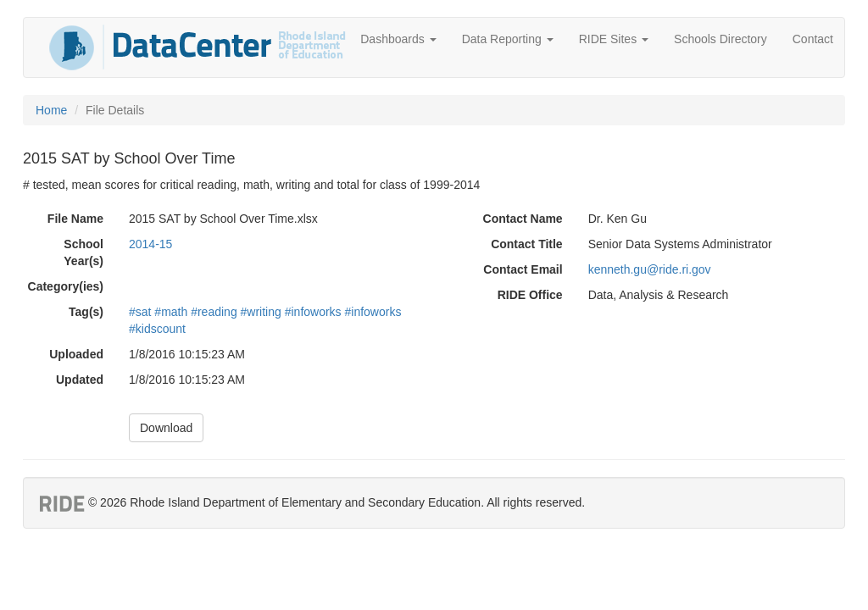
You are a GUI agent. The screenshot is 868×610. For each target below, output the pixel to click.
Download (166, 428)
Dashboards (398, 39)
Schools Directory (721, 39)
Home (51, 110)
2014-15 (150, 244)
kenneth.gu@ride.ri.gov (650, 269)
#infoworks (313, 312)
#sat (140, 312)
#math (171, 312)
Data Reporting (508, 39)
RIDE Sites (614, 39)
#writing (261, 312)
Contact (813, 39)
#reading (214, 312)
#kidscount (157, 329)
